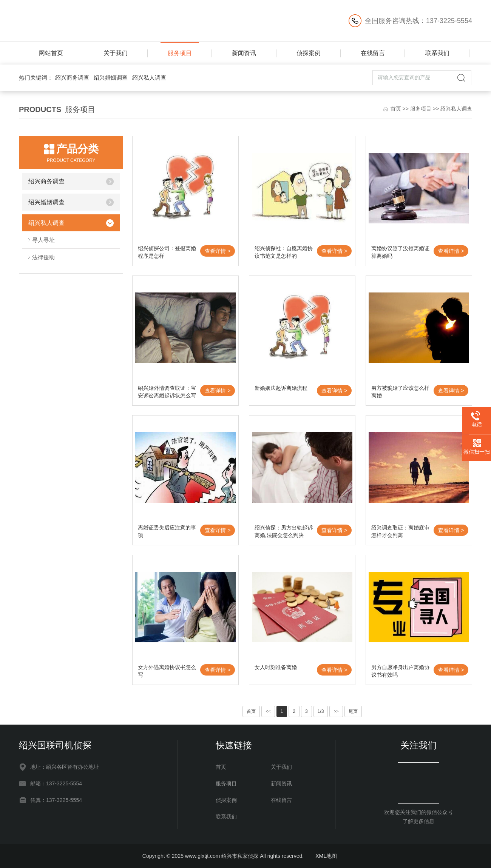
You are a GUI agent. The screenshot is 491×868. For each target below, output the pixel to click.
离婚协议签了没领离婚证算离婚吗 (400, 252)
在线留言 (373, 53)
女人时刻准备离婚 (276, 667)
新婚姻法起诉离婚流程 (281, 388)
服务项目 (180, 53)
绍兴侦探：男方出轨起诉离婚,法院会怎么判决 (284, 531)
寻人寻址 (43, 240)
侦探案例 (309, 53)
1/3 (321, 711)
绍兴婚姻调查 (111, 78)
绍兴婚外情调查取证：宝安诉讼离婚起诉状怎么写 (167, 392)
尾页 (353, 711)
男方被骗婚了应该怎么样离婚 (400, 392)
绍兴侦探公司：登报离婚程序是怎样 (167, 252)
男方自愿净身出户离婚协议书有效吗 (400, 671)
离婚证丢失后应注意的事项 (167, 531)
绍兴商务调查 (72, 78)
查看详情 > (218, 251)
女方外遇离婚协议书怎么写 (167, 671)
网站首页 (51, 53)
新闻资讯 (244, 53)
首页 (396, 109)
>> (336, 711)
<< (268, 711)
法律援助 (43, 257)
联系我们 (437, 53)
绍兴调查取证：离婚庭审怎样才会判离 (400, 531)
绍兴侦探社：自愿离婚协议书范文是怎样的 (284, 252)
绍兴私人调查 (149, 78)
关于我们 (116, 53)
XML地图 (326, 856)
